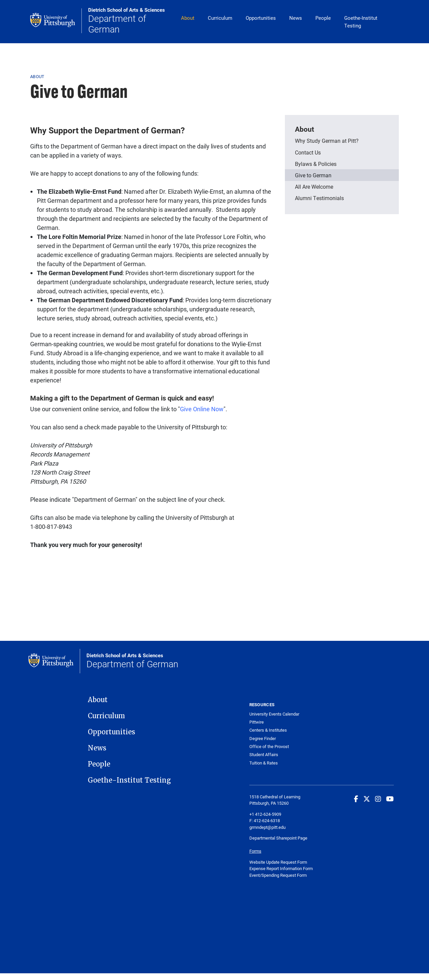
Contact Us (308, 152)
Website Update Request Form (278, 862)
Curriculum (220, 18)
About (188, 18)
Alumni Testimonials (319, 198)
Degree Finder (263, 739)
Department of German (131, 21)
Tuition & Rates (264, 763)
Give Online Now (202, 409)
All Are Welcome (314, 187)
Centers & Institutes (268, 730)
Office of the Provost (269, 747)
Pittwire (257, 722)
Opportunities (261, 18)
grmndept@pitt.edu (267, 827)
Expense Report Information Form (281, 868)
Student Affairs (264, 755)
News (296, 18)
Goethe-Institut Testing (361, 22)
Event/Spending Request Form (278, 875)
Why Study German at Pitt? (327, 141)
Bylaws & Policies (316, 164)
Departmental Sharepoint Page (279, 838)
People (323, 18)
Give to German (313, 175)
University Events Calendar (274, 714)
